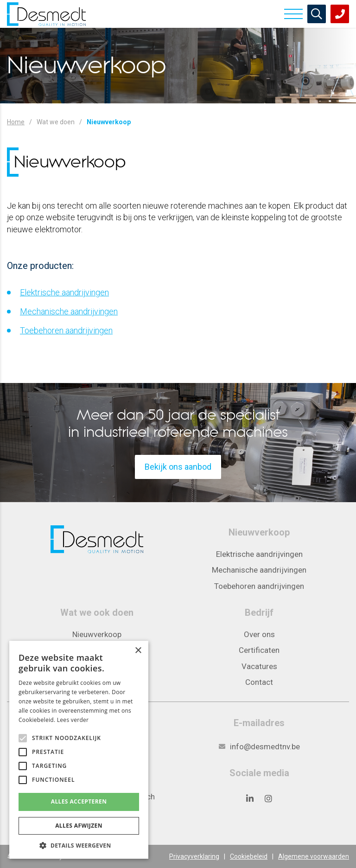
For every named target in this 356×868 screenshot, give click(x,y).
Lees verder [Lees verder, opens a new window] (73, 720)
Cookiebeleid (249, 856)
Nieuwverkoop (97, 634)
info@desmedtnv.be (265, 747)
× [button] (138, 651)
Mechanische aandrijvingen (69, 311)
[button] (79, 845)
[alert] (79, 750)
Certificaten (259, 650)
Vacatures (259, 666)
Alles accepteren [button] (79, 801)
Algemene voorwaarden (314, 856)
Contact (259, 682)
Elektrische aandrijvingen (64, 292)
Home (16, 122)
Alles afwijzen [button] (79, 826)
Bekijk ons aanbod (178, 467)
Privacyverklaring (194, 856)
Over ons (259, 634)
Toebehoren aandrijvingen (66, 330)
